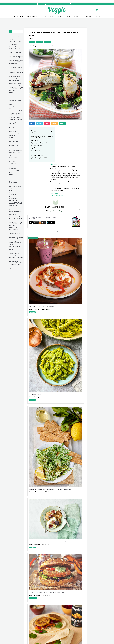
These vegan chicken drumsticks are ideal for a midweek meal (89, 183)
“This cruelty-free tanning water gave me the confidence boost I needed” (20, 70)
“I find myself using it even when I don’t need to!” (19, 51)
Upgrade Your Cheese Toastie (19, 108)
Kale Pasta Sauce (38, 321)
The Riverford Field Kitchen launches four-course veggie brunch (19, 216)
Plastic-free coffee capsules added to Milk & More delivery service (19, 255)
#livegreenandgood (57, 171)
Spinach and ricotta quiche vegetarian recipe (19, 179)
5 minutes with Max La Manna (19, 117)
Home (51, 635)
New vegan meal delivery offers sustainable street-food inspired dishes (19, 211)
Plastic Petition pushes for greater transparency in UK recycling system (18, 240)
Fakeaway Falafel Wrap (40, 552)
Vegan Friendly (36, 491)
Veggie (82, 52)
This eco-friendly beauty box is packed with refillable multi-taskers (19, 46)
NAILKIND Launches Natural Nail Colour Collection (19, 226)
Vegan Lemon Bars (17, 153)
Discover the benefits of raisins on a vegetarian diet (19, 128)
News (60, 14)
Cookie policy (53, 637)
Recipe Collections (34, 14)
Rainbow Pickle (16, 166)
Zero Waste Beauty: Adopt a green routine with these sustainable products (19, 41)
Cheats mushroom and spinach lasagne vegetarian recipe (20, 183)
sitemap (70, 637)
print (65, 103)
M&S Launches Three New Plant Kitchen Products (19, 250)
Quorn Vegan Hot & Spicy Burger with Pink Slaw (18, 142)
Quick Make (50, 38)
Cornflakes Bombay (17, 164)
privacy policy (63, 637)
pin (49, 103)
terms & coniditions (79, 637)
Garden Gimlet (16, 159)
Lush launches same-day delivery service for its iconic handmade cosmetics (19, 65)
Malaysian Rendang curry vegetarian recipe (18, 195)
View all (15, 90)
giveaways (70, 635)
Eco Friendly (43, 38)
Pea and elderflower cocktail (19, 148)
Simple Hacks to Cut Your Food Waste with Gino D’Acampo (19, 97)
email (57, 103)
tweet (42, 103)
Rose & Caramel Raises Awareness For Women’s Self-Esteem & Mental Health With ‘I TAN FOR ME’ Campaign (20, 80)
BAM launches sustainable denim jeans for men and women (18, 231)
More (98, 14)
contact (63, 635)
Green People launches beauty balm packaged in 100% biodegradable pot (19, 59)
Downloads (88, 14)
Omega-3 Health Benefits (18, 115)
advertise (87, 635)
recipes (56, 635)
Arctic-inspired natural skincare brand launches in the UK (19, 55)
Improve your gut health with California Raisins (19, 132)
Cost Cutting (35, 38)
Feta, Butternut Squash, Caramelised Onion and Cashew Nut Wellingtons (20, 200)
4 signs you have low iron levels (20, 37)
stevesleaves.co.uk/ (56, 143)
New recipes (18, 14)
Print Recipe (53, 141)
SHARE (34, 103)
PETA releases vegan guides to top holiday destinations (19, 235)
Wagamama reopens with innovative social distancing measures (19, 246)
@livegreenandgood (58, 169)
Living (68, 14)
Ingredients (49, 14)
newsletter (79, 635)
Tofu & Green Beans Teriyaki (19, 161)
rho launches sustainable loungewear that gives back (19, 75)
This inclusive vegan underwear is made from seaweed (89, 210)
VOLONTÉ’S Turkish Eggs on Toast (44, 251)
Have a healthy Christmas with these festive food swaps (19, 112)
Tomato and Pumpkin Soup (19, 145)
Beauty (77, 14)
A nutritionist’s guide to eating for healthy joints (19, 120)
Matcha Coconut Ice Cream (19, 150)
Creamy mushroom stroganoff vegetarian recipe (19, 191)
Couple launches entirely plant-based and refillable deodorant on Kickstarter (20, 86)
